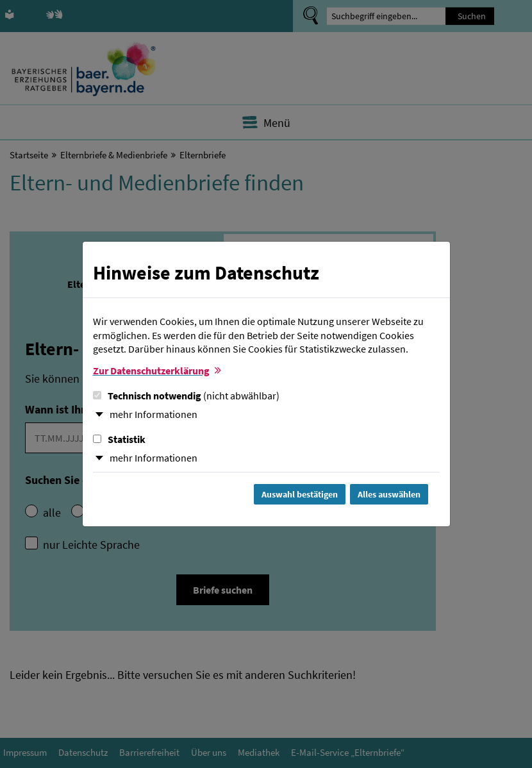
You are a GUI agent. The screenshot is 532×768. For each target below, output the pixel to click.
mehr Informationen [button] (154, 414)
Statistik (119, 439)
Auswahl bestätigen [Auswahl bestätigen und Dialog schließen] (300, 494)
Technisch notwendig (186, 396)
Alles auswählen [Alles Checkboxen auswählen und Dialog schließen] (389, 494)
